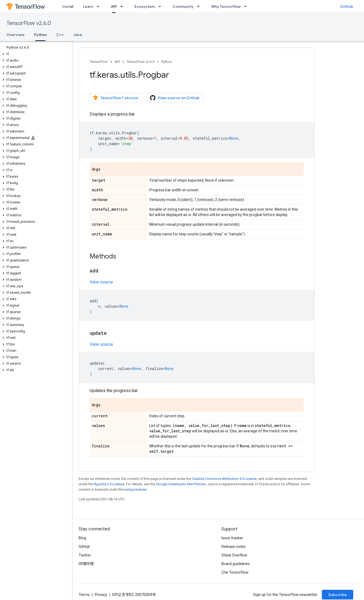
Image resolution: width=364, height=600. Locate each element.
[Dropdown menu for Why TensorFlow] (247, 6)
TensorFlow (99, 62)
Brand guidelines (236, 564)
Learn (88, 6)
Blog (82, 538)
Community (183, 6)
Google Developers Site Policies (181, 484)
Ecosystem (145, 6)
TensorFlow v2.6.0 (29, 23)
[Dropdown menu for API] (123, 6)
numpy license (135, 489)
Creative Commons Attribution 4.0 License (224, 479)
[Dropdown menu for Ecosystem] (161, 6)
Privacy (101, 595)
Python (167, 62)
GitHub (347, 6)
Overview (15, 35)
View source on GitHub (175, 98)
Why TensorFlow (226, 6)
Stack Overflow (234, 555)
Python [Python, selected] (40, 35)
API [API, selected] (114, 6)
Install (68, 6)
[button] (35, 54)
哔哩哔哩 (86, 564)
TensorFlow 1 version (116, 98)
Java (78, 35)
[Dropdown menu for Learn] (100, 6)
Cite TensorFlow (235, 572)
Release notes (234, 547)
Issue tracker (232, 538)
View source (101, 282)
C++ (60, 35)
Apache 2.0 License (109, 484)
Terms (84, 595)
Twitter (85, 555)
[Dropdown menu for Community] (200, 6)
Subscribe (338, 595)
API (117, 62)
